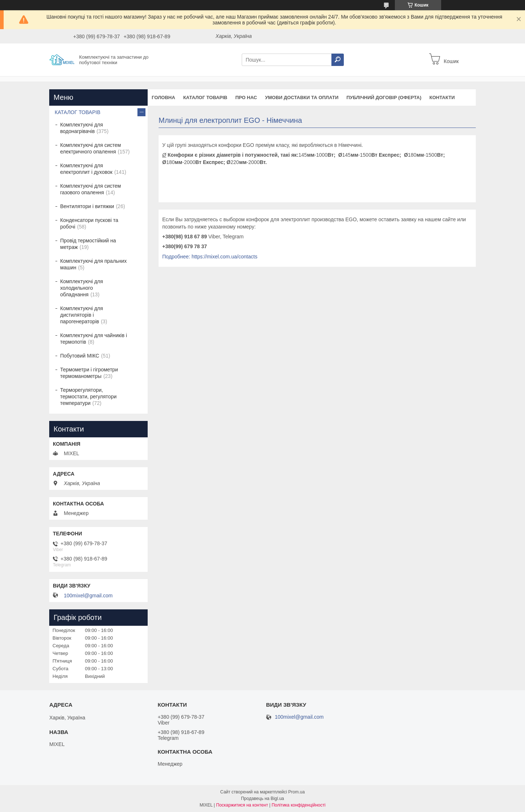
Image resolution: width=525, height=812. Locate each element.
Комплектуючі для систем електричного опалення (91, 148)
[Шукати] (338, 60)
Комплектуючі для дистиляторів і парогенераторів (81, 315)
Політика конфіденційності (299, 805)
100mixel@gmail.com (88, 596)
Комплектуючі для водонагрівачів (81, 128)
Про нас (246, 97)
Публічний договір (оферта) (384, 97)
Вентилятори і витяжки (87, 206)
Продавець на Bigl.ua (262, 799)
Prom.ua (297, 792)
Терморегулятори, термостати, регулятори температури (88, 397)
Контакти (442, 97)
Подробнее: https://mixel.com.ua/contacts (210, 257)
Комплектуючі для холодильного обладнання (81, 288)
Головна (163, 97)
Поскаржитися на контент (242, 805)
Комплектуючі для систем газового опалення (91, 189)
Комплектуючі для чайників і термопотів (94, 339)
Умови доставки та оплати (302, 97)
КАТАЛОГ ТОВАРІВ (77, 112)
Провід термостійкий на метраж (88, 244)
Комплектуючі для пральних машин (93, 264)
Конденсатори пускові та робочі (89, 223)
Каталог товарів (205, 97)
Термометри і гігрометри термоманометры (89, 373)
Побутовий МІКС (80, 356)
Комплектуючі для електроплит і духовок (86, 169)
